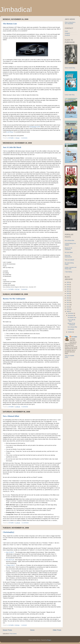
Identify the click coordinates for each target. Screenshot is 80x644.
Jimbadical (16, 10)
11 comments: (25, 523)
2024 (68, 285)
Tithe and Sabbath (69, 260)
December (71, 313)
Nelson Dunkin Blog (70, 68)
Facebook (67, 35)
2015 (68, 296)
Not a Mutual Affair (11, 416)
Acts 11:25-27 (10, 552)
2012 (68, 302)
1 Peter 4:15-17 (10, 565)
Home (32, 630)
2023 (68, 287)
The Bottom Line (10, 24)
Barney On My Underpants (14, 299)
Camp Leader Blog (70, 95)
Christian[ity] (8, 532)
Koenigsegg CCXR (35, 127)
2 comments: (24, 138)
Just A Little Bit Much (12, 147)
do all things (10, 132)
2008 (68, 311)
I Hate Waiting (68, 272)
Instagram (67, 33)
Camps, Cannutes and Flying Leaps (71, 268)
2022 (68, 289)
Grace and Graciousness (68, 256)
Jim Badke (74, 337)
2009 (68, 309)
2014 (68, 298)
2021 (68, 291)
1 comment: (24, 625)
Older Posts (57, 630)
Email (66, 31)
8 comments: (25, 407)
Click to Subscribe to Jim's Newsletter (70, 23)
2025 (68, 282)
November (71, 316)
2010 (68, 307)
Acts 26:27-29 (10, 560)
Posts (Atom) (13, 634)
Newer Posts (7, 630)
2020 (68, 293)
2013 (68, 300)
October (70, 332)
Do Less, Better (69, 252)
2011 (68, 305)
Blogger (49, 640)
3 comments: (24, 289)
